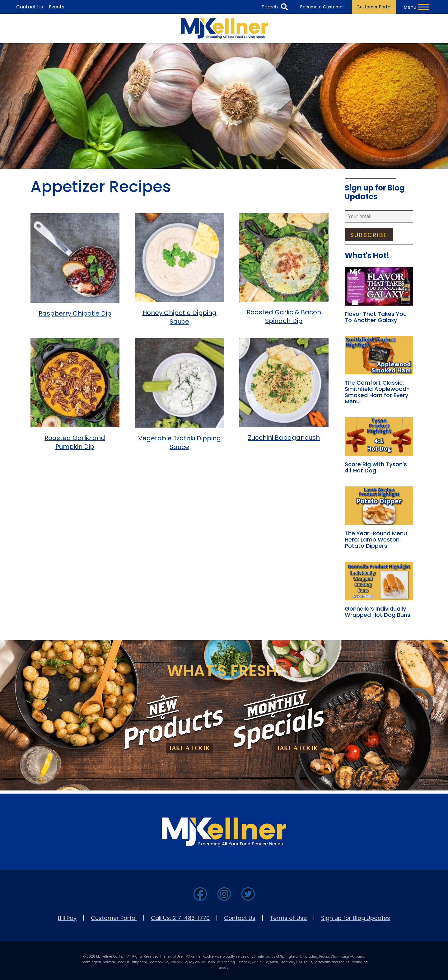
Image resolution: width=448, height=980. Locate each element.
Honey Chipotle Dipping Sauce (180, 317)
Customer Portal (374, 7)
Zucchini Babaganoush (284, 438)
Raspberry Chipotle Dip (75, 313)
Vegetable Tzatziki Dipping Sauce (180, 443)
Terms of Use (288, 918)
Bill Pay (67, 918)
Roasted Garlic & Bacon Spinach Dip (284, 317)
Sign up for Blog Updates (356, 918)
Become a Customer (322, 7)
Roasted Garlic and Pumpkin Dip (75, 442)
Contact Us (240, 918)
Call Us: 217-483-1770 (180, 918)
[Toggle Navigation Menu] (417, 7)
